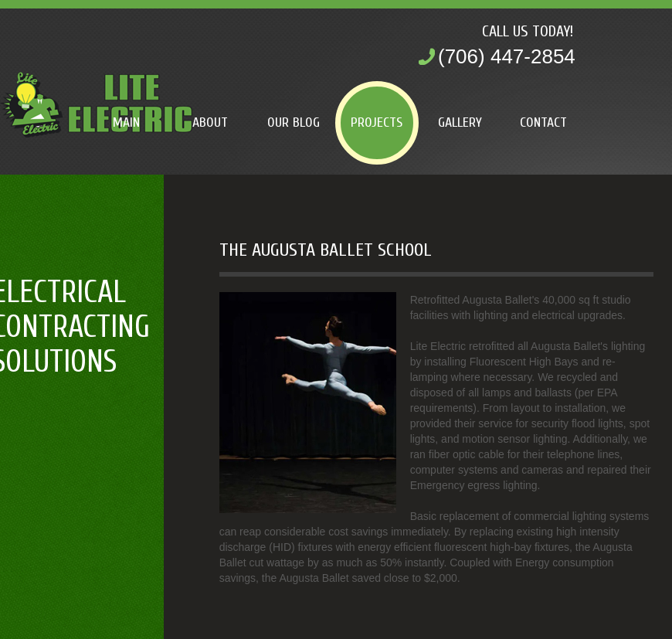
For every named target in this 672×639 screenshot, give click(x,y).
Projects (377, 122)
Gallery (460, 122)
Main (126, 122)
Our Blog (294, 122)
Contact (543, 122)
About (210, 122)
